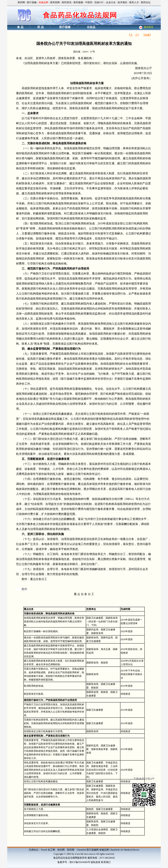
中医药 (89, 2)
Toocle (44, 850)
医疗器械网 (93, 850)
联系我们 (106, 862)
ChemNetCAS (116, 850)
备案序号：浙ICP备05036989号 (74, 862)
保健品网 (104, 850)
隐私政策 (96, 862)
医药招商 (55, 2)
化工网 (51, 850)
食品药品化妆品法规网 (65, 858)
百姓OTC (99, 2)
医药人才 (134, 2)
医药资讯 (67, 2)
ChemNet (81, 850)
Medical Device (132, 850)
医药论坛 (146, 2)
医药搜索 (78, 2)
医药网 (21, 2)
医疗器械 (32, 2)
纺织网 (61, 850)
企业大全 (111, 2)
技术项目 (122, 2)
